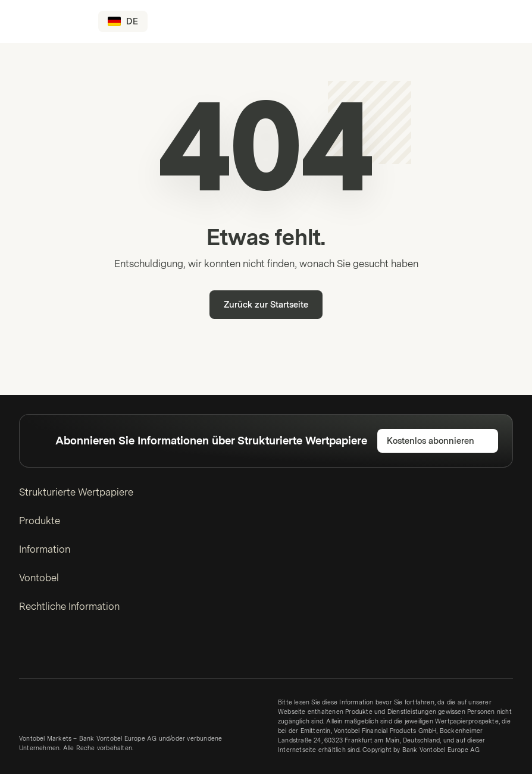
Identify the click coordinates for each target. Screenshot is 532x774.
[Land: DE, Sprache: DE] (123, 21)
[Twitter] (49, 651)
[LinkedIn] (27, 651)
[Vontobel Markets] (51, 21)
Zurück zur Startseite (266, 305)
